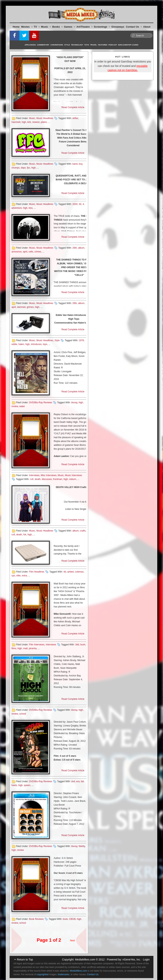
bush (83, 645)
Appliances (30, 45)
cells (31, 252)
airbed (70, 572)
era (78, 781)
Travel (93, 45)
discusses (47, 479)
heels (14, 785)
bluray (74, 403)
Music (46, 27)
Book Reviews (36, 919)
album (81, 248)
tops (45, 344)
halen (21, 344)
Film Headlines (37, 572)
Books (57, 27)
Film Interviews (37, 645)
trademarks (63, 974)
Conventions (57, 45)
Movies (27, 27)
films (14, 648)
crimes (38, 252)
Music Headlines (45, 118)
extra (24, 576)
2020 (75, 204)
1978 (81, 340)
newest (36, 122)
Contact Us (134, 27)
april (25, 252)
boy (81, 164)
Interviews (34, 475)
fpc (29, 168)
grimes (30, 307)
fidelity (82, 846)
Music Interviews (74, 475)
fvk (25, 535)
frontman (58, 479)
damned (21, 307)
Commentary (43, 45)
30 (80, 204)
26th (75, 248)
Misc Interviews (49, 475)
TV (37, 27)
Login (146, 959)
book (65, 919)
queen (27, 785)
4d (65, 572)
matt (25, 648)
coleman (79, 572)
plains (44, 122)
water (22, 406)
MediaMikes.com (85, 959)
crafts (83, 531)
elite (18, 576)
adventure (17, 208)
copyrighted (43, 974)
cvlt (32, 479)
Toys (87, 45)
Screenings (102, 27)
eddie (14, 344)
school (23, 714)
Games (70, 27)
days (23, 168)
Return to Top (25, 959)
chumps (16, 168)
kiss (31, 208)
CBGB (72, 919)
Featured (103, 45)
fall (82, 781)
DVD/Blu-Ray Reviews (41, 403)
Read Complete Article (73, 107)
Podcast (113, 45)
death (38, 479)
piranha (33, 648)
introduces (36, 344)
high (24, 122)
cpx (13, 576)
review (15, 406)
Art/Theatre (84, 27)
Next (72, 941)
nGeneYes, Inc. (132, 959)
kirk (29, 122)
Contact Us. (93, 974)
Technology (77, 45)
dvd (73, 781)
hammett (16, 122)
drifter (75, 118)
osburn (73, 479)
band (75, 164)
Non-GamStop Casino (128, 45)
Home (16, 27)
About (147, 27)
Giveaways (118, 27)
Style (67, 45)
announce (17, 252)
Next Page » (80, 938)
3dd (77, 645)
